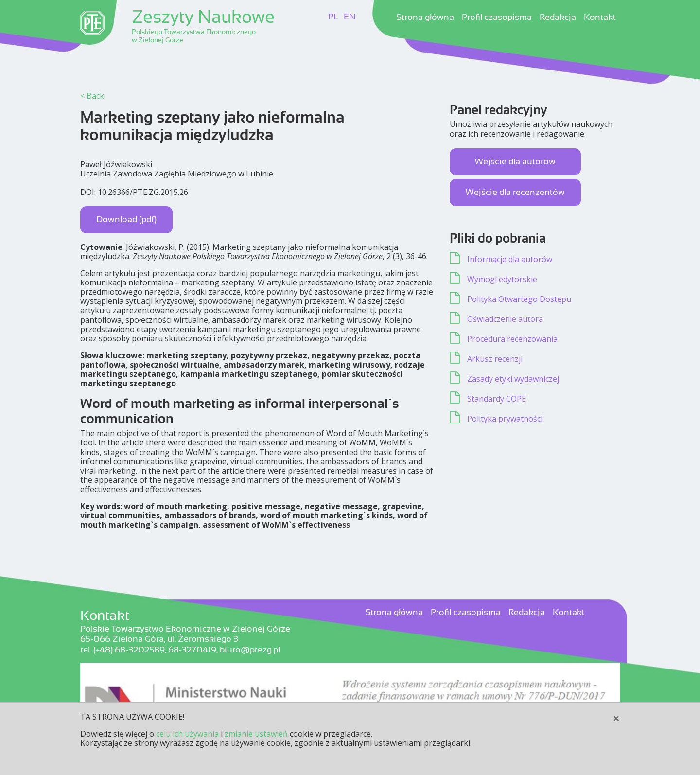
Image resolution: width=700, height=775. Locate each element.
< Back (92, 96)
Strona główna (425, 18)
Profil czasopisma (497, 18)
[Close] (616, 718)
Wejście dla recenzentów (515, 192)
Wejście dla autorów (515, 161)
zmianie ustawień (256, 734)
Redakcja (558, 18)
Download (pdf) (126, 219)
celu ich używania (187, 734)
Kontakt (600, 18)
